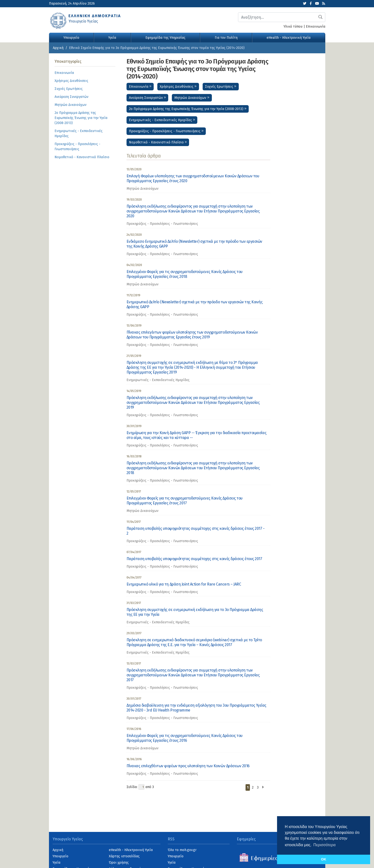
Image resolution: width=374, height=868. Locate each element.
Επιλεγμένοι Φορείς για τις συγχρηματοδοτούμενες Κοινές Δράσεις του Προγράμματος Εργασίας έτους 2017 (185, 501)
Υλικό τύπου (293, 27)
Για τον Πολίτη (226, 38)
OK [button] (324, 859)
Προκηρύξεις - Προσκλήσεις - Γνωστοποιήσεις (166, 131)
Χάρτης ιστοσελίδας (124, 856)
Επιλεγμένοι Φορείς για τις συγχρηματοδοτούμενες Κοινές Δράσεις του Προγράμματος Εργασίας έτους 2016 (185, 738)
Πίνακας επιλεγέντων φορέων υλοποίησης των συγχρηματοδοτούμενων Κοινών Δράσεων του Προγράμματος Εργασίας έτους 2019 (192, 335)
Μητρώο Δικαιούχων (192, 98)
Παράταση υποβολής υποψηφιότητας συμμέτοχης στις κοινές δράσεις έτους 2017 (194, 559)
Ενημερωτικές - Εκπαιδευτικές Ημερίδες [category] (158, 380)
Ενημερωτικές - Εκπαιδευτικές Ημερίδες (162, 120)
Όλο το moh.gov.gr (182, 850)
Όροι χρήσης (119, 863)
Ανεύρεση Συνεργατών (147, 98)
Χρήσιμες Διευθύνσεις (178, 87)
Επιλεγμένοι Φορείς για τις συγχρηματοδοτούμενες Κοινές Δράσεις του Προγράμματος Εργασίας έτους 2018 (185, 274)
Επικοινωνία (316, 27)
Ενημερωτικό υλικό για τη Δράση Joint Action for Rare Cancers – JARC (184, 584)
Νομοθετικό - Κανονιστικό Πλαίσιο (158, 142)
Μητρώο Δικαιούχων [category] (143, 189)
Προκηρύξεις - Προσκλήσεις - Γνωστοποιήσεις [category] (162, 224)
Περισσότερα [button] (325, 845)
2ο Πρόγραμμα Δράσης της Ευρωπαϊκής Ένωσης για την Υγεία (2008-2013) (188, 109)
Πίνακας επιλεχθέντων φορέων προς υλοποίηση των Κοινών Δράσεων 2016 (188, 766)
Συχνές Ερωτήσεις (221, 87)
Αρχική (58, 48)
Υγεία (112, 38)
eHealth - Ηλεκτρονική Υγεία (289, 38)
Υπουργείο (71, 38)
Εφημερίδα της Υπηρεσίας (165, 38)
